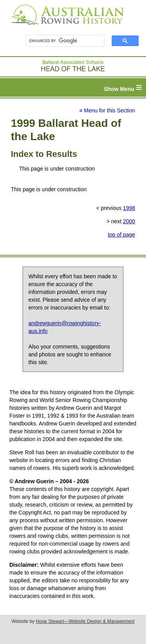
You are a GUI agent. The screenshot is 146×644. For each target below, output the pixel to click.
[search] (61, 41)
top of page (121, 235)
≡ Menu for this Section (107, 110)
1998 (129, 208)
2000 (129, 221)
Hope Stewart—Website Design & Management (85, 621)
